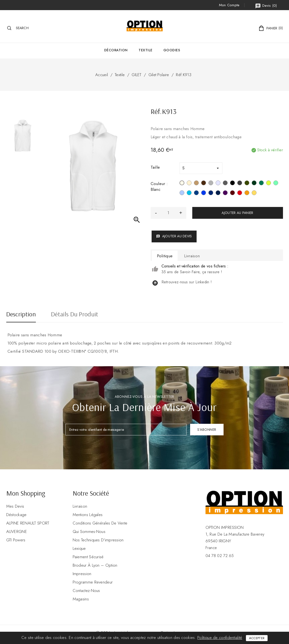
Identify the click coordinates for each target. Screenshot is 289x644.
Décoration (116, 50)
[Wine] (232, 193)
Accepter (257, 638)
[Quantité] (168, 213)
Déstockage (16, 515)
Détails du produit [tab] (75, 315)
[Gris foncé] (240, 184)
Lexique (79, 548)
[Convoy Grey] (225, 184)
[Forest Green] (254, 184)
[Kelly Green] (261, 184)
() (266, 6)
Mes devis (15, 506)
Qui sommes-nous (89, 531)
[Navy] (211, 193)
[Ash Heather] (218, 184)
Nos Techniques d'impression (98, 540)
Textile (146, 50)
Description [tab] (21, 315)
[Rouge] (240, 193)
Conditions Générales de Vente (100, 523)
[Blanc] (182, 184)
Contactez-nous (86, 591)
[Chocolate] (204, 184)
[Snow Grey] (211, 184)
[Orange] (247, 193)
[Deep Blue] (196, 193)
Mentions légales (88, 515)
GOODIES (172, 50)
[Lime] (269, 184)
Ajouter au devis (174, 236)
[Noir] (232, 184)
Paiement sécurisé (88, 557)
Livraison (80, 506)
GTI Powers (16, 540)
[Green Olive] (247, 184)
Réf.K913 (183, 75)
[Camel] (196, 184)
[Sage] (276, 184)
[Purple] (225, 193)
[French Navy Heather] (218, 193)
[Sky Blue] (182, 193)
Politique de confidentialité (220, 637)
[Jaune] (254, 193)
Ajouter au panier (237, 213)
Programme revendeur (93, 582)
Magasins (81, 599)
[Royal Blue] (204, 193)
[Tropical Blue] (189, 193)
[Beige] (189, 184)
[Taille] (201, 168)
